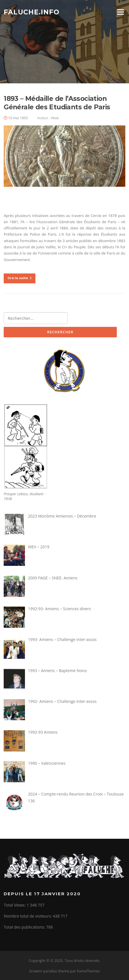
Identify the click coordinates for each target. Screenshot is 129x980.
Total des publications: (25, 927)
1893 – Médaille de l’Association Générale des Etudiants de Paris (57, 103)
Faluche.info (32, 12)
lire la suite (20, 278)
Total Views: (15, 905)
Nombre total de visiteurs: (28, 916)
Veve (55, 118)
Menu (120, 12)
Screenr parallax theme (49, 971)
